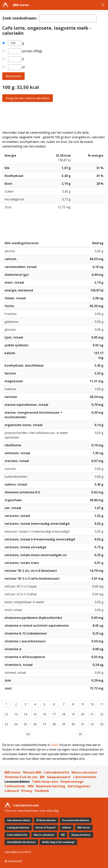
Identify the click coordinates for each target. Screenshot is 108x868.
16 (44, 714)
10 (92, 704)
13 (16, 714)
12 (6, 714)
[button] (103, 5)
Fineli (54, 745)
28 (54, 724)
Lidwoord (12, 791)
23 (6, 724)
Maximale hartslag (51, 786)
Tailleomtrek (15, 786)
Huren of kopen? (46, 828)
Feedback (42, 791)
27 (44, 724)
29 (64, 724)
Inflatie (67, 828)
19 (73, 714)
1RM (31, 786)
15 (35, 714)
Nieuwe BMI (32, 772)
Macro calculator (84, 772)
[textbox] (68, 18)
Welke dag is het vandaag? (58, 842)
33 (102, 724)
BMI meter (21, 5)
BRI (42, 777)
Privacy (27, 791)
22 (102, 714)
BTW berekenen (46, 820)
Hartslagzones (79, 786)
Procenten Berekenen (76, 820)
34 (28, 734)
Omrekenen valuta (19, 820)
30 (73, 724)
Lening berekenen (18, 828)
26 (35, 724)
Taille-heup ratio (45, 782)
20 (83, 714)
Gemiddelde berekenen (21, 842)
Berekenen (13, 76)
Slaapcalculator (59, 777)
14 (25, 714)
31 (83, 724)
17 (54, 714)
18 (64, 714)
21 (92, 714)
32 (92, 724)
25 (25, 724)
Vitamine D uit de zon (21, 777)
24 (16, 724)
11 (102, 704)
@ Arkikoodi (13, 861)
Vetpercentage (72, 782)
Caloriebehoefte (56, 772)
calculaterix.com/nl (18, 852)
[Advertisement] (54, 116)
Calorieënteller (85, 777)
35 (80, 734)
